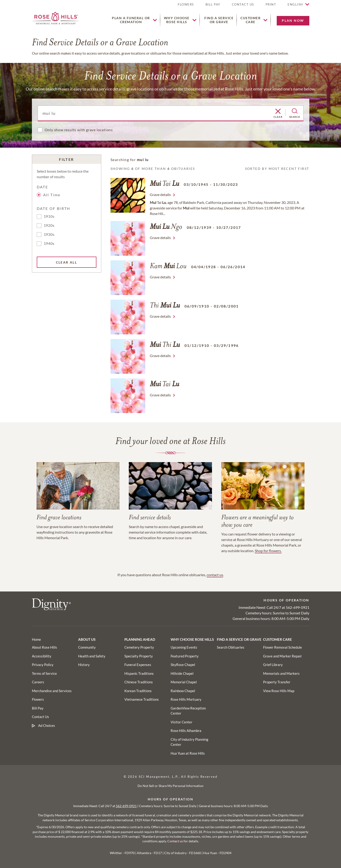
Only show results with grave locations (79, 130)
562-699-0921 (298, 607)
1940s (49, 243)
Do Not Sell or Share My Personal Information (170, 786)
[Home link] (56, 17)
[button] (271, 6)
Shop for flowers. (268, 551)
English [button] (295, 4)
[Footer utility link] (87, 647)
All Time (49, 195)
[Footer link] (36, 639)
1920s (49, 225)
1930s (49, 234)
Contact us (175, 841)
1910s (49, 216)
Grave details (160, 194)
